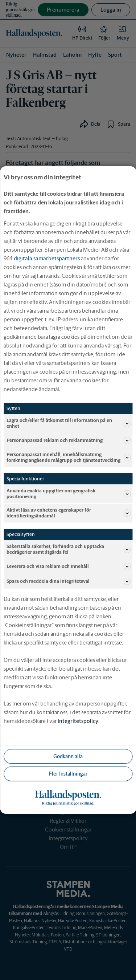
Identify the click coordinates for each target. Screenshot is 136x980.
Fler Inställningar (68, 774)
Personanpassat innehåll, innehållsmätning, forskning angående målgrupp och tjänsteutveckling (69, 457)
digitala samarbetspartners (47, 258)
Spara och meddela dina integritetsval (69, 581)
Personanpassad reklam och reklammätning (69, 440)
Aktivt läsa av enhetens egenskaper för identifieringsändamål (69, 513)
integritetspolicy (78, 721)
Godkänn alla (68, 756)
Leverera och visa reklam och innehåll (69, 566)
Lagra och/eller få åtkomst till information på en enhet (69, 423)
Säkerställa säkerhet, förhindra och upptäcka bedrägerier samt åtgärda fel (69, 549)
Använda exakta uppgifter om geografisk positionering (69, 494)
